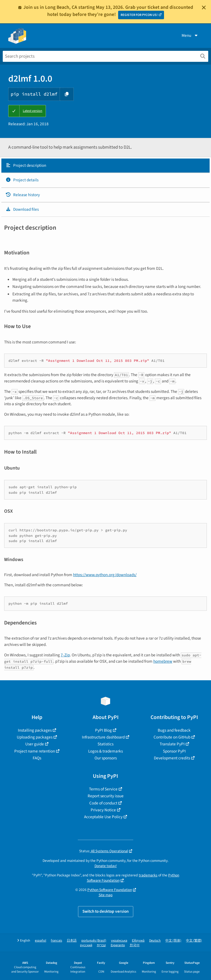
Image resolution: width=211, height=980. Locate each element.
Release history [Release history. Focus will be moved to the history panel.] (23, 195)
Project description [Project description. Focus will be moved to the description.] (26, 165)
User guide (35, 744)
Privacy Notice (103, 810)
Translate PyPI (172, 744)
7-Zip (65, 655)
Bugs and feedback (174, 730)
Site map (106, 895)
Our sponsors (106, 758)
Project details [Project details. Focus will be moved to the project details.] (22, 180)
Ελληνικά (138, 941)
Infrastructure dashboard (103, 737)
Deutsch (155, 941)
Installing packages (35, 730)
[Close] (204, 7)
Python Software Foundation (110, 890)
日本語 (72, 941)
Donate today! (106, 866)
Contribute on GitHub (172, 737)
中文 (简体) (173, 941)
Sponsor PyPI (174, 751)
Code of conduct (103, 803)
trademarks (148, 875)
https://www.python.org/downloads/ (105, 575)
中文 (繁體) (194, 941)
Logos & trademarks (105, 751)
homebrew (163, 661)
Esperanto (118, 945)
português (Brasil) (94, 941)
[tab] (105, 166)
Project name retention (35, 751)
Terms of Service (103, 789)
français (56, 941)
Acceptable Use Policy (103, 817)
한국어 (135, 945)
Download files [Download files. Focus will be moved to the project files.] (22, 209)
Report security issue (106, 796)
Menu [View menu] (190, 35)
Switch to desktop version (106, 911)
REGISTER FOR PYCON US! (139, 15)
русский (86, 945)
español (41, 941)
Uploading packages (35, 737)
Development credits (172, 758)
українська (119, 941)
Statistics (105, 744)
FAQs (37, 758)
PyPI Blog (103, 730)
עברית (102, 945)
